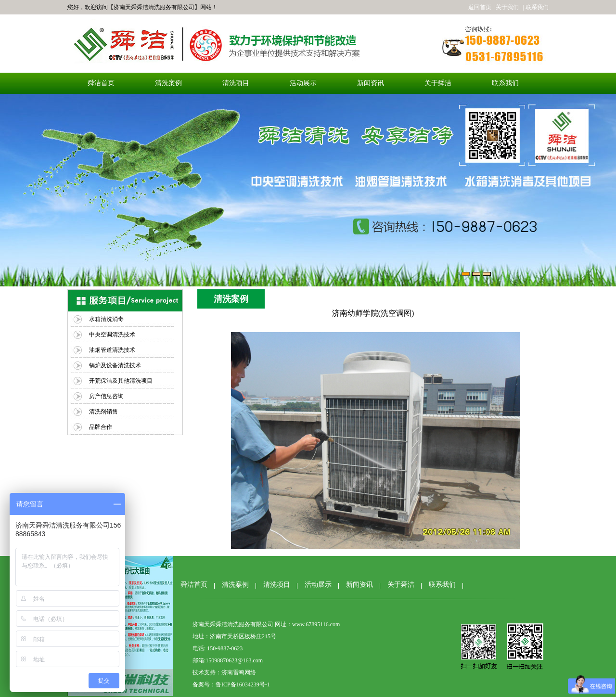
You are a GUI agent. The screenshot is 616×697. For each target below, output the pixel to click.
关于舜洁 (438, 83)
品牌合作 (101, 427)
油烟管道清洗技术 (112, 350)
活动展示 (303, 83)
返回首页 (480, 7)
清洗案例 (168, 83)
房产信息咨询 (106, 396)
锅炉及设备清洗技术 (115, 365)
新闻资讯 (371, 83)
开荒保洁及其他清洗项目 (121, 381)
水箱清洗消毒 (106, 319)
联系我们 (505, 83)
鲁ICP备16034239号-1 (243, 684)
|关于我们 (506, 7)
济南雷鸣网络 (239, 672)
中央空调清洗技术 (112, 335)
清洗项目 (236, 83)
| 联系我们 (535, 7)
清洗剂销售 (103, 412)
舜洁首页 (101, 83)
